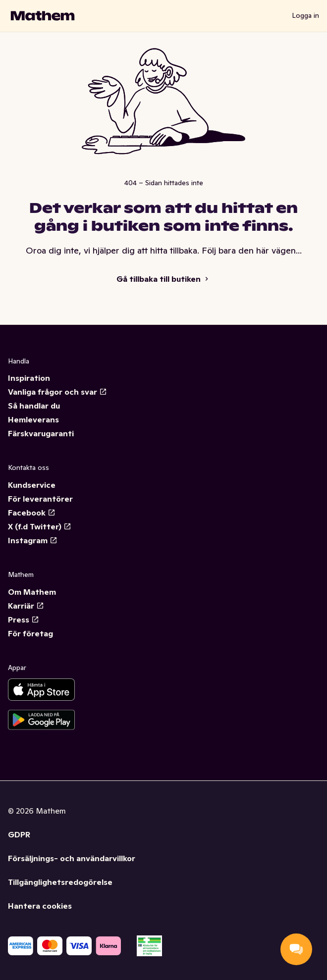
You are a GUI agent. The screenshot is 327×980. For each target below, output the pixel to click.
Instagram (33, 540)
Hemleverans (33, 419)
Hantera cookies (40, 906)
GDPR (19, 834)
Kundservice (32, 485)
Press (24, 619)
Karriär (26, 606)
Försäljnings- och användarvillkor (72, 858)
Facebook (32, 513)
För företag (30, 633)
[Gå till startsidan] (43, 16)
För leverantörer (40, 499)
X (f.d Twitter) (40, 526)
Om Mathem (32, 592)
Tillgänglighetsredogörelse (60, 882)
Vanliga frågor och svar (57, 392)
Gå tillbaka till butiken (163, 279)
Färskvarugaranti (41, 433)
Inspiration (29, 378)
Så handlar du (34, 406)
